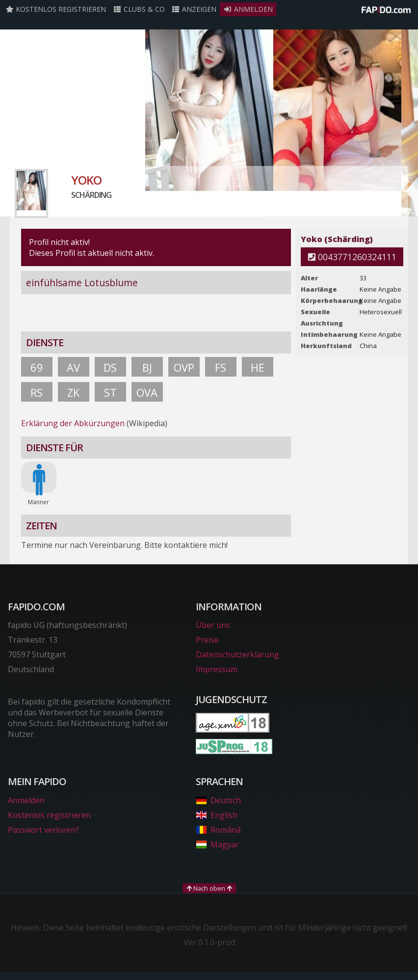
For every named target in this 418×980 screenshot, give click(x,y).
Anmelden (248, 9)
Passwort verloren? (43, 830)
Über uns (213, 625)
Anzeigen (194, 9)
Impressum (217, 669)
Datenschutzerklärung (237, 654)
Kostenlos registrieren (56, 9)
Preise (207, 640)
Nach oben (209, 888)
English (216, 815)
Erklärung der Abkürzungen (73, 423)
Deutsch (218, 800)
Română (218, 830)
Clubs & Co (139, 9)
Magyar (217, 844)
